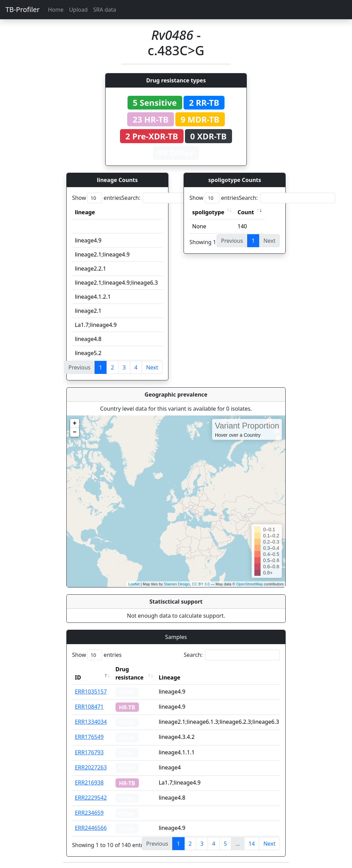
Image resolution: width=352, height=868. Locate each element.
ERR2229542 (91, 798)
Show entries (97, 198)
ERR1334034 (91, 722)
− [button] (75, 432)
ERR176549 (89, 737)
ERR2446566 (91, 828)
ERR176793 (89, 752)
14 (252, 844)
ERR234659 (89, 813)
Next (152, 367)
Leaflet (134, 584)
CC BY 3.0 (201, 584)
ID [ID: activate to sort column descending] (78, 677)
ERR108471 (89, 707)
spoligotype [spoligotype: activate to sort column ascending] (208, 212)
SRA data (105, 10)
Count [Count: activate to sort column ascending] (246, 212)
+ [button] (75, 423)
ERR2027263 (91, 767)
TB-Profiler (23, 9)
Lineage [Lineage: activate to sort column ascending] (170, 677)
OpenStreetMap (250, 584)
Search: (169, 198)
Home (56, 10)
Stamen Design (177, 584)
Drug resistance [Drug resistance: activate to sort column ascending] (130, 673)
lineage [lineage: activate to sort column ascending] (85, 212)
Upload (78, 10)
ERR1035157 (91, 692)
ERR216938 (89, 783)
